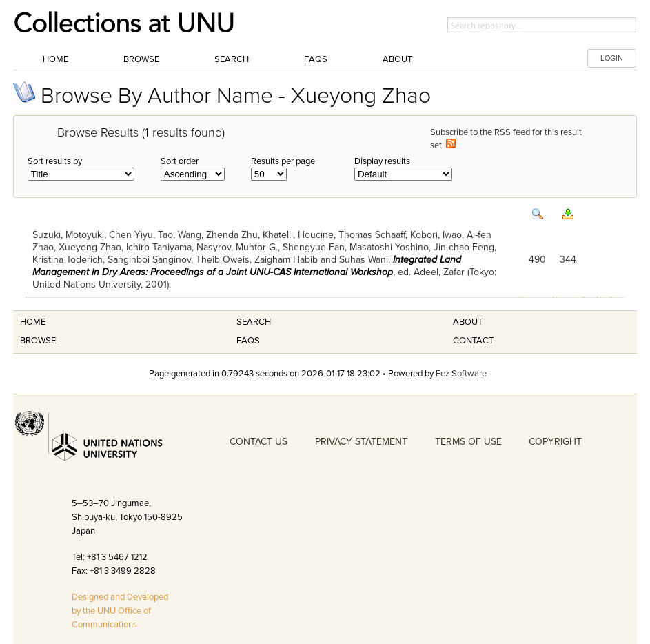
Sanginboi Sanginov (149, 260)
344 (568, 260)
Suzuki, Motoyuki (68, 235)
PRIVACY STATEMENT (361, 442)
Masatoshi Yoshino (389, 247)
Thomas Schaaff (372, 235)
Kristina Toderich (68, 260)
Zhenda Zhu (232, 235)
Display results (382, 161)
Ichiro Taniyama (159, 247)
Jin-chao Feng (464, 247)
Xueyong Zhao (90, 247)
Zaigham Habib (286, 260)
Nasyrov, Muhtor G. (237, 247)
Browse (141, 59)
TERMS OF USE (468, 442)
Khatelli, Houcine (298, 235)
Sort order (180, 161)
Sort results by (55, 161)
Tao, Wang (180, 235)
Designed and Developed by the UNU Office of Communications (120, 611)
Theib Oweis (223, 260)
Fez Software (461, 374)
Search (232, 59)
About (397, 59)
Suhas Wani (364, 260)
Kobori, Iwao (436, 235)
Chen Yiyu (131, 235)
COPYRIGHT (555, 442)
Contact (473, 341)
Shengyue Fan (314, 247)
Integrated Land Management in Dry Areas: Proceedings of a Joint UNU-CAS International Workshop (247, 266)
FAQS (248, 341)
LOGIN (612, 58)
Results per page (283, 161)
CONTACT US (258, 442)
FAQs (316, 59)
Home (55, 59)
